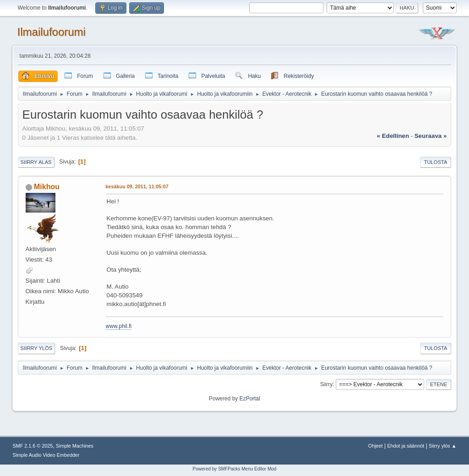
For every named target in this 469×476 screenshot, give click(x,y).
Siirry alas (36, 162)
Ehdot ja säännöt (406, 446)
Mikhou (47, 187)
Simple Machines (75, 446)
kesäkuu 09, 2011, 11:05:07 (137, 186)
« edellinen (393, 136)
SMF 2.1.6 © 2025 (33, 446)
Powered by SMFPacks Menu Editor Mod (235, 469)
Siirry (326, 384)
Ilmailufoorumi (52, 32)
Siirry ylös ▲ (442, 446)
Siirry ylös (37, 348)
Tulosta (436, 162)
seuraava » (431, 136)
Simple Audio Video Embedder (46, 455)
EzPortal (250, 399)
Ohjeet (376, 446)
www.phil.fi (119, 326)
